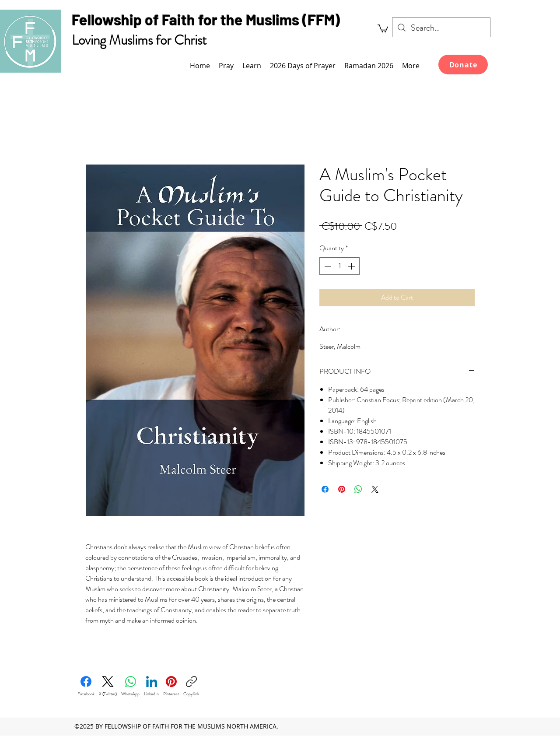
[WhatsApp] (130, 687)
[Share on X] (375, 489)
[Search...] (441, 28)
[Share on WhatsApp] (358, 489)
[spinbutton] (339, 266)
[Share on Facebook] (325, 489)
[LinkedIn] (151, 687)
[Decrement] (327, 266)
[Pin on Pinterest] (342, 489)
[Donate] (463, 65)
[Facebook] (86, 687)
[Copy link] (191, 687)
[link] (383, 28)
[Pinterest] (171, 687)
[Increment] (352, 266)
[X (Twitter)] (108, 687)
